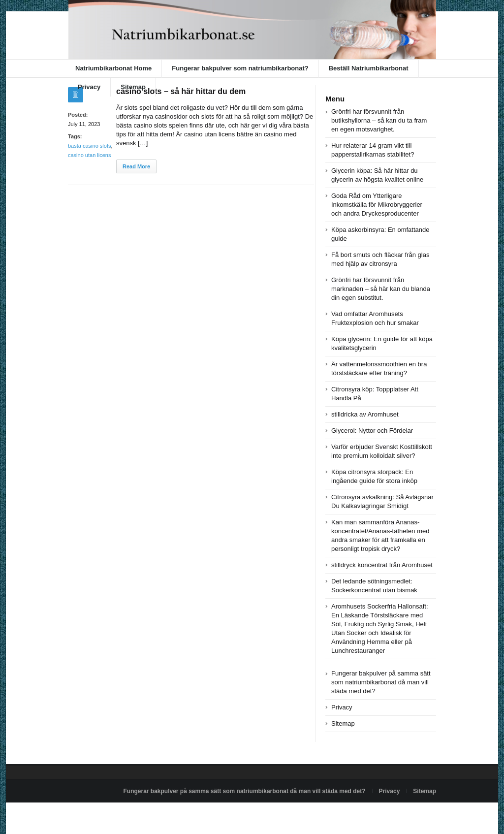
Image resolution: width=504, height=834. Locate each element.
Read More (136, 166)
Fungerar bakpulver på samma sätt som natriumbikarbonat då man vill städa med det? (381, 682)
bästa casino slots (89, 146)
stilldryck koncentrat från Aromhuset (382, 565)
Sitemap (133, 87)
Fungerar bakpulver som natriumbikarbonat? (240, 68)
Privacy (89, 87)
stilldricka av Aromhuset (365, 414)
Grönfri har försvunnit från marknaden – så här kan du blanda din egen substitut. (381, 289)
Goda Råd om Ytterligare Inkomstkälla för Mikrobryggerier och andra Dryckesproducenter (377, 205)
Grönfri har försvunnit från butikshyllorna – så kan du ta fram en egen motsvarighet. (379, 120)
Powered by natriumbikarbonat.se (112, 814)
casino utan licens (89, 155)
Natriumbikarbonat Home (113, 68)
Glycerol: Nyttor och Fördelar (372, 431)
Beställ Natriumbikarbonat (369, 68)
